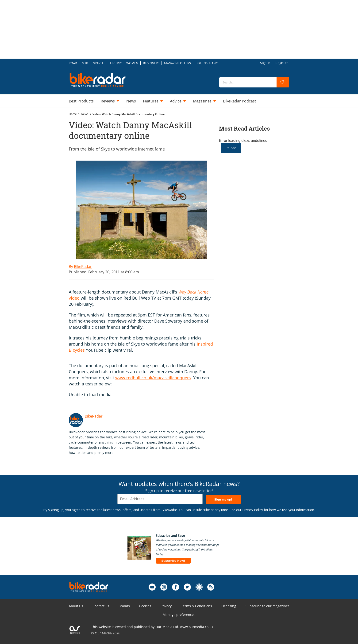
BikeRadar (94, 416)
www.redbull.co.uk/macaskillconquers (153, 378)
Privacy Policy (253, 510)
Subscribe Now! (173, 561)
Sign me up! (223, 499)
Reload (231, 148)
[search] (283, 82)
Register (282, 63)
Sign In (265, 63)
